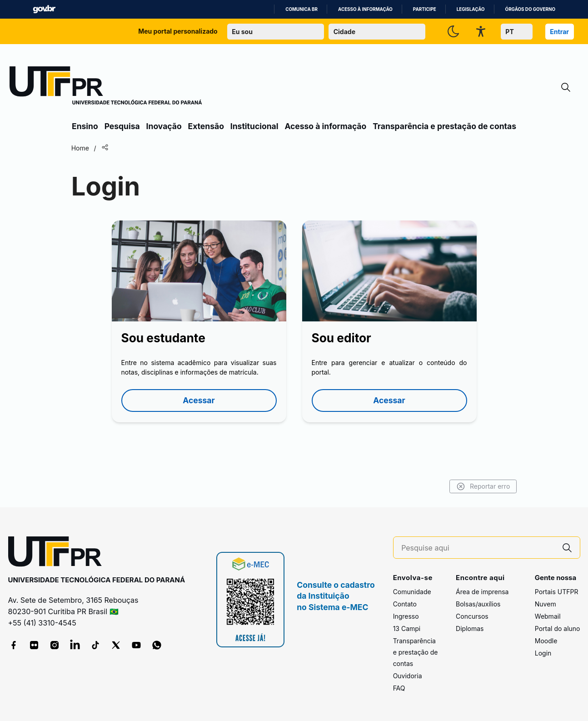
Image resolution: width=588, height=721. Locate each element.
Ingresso (406, 616)
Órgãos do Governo (530, 9)
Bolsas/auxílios (478, 604)
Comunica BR (301, 9)
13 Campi (407, 628)
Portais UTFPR (557, 592)
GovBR (44, 9)
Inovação (164, 126)
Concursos (472, 616)
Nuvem (546, 604)
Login (543, 653)
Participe (425, 9)
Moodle (546, 641)
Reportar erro (481, 486)
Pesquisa (122, 126)
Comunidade (412, 592)
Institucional (254, 126)
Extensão (206, 126)
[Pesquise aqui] (478, 548)
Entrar (559, 32)
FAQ (399, 688)
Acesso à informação (365, 9)
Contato (405, 604)
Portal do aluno (558, 628)
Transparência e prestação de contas (444, 126)
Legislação (471, 9)
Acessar (199, 400)
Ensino (85, 126)
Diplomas (470, 628)
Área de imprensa (482, 592)
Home (82, 148)
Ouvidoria (408, 676)
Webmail (548, 616)
